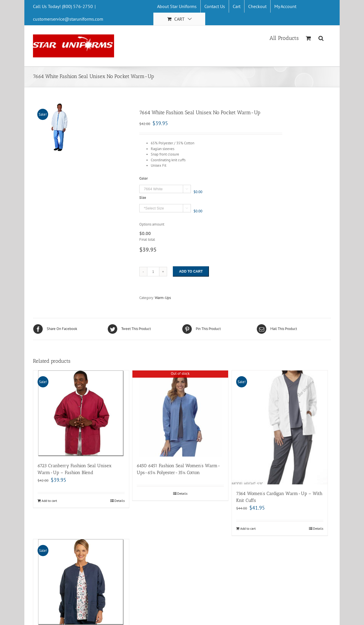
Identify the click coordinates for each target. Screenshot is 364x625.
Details (120, 501)
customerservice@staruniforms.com (68, 19)
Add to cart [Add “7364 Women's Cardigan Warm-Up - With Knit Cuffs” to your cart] (248, 528)
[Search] (321, 38)
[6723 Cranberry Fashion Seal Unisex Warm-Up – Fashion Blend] (81, 414)
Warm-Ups (163, 298)
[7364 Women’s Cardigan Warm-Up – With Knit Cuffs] (280, 428)
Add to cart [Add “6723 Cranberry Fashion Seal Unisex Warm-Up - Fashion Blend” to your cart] (49, 501)
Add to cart (191, 271)
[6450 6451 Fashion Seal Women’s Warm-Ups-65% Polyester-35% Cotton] (180, 414)
